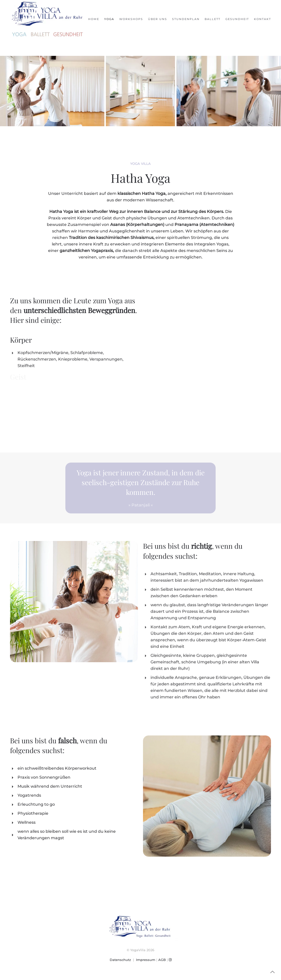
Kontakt (262, 19)
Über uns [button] (158, 19)
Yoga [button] (109, 19)
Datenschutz (120, 960)
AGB (162, 960)
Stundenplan (186, 19)
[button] (272, 972)
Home (94, 19)
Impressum (146, 960)
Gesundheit (237, 19)
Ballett (213, 19)
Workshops (131, 19)
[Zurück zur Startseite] (48, 19)
